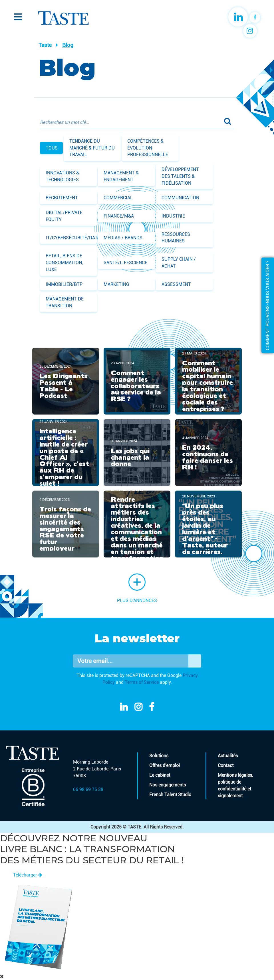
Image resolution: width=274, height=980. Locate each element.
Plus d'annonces (137, 588)
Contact (226, 765)
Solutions (159, 756)
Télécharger (28, 875)
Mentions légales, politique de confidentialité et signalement (235, 785)
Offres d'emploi (165, 765)
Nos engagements (168, 785)
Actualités (228, 756)
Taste (45, 45)
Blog (68, 45)
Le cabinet (160, 775)
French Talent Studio (170, 795)
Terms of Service (142, 682)
